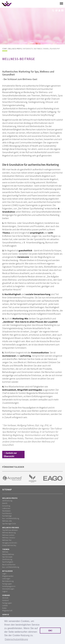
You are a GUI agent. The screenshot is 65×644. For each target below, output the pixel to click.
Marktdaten (6, 511)
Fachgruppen (7, 584)
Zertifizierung (7, 501)
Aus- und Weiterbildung (11, 518)
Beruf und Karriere (9, 564)
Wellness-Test (7, 540)
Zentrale (5, 598)
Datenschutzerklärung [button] (16, 639)
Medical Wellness (8, 554)
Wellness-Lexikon (8, 535)
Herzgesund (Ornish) (10, 543)
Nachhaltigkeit (8, 562)
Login (4, 574)
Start (5, 49)
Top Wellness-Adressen (10, 530)
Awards (5, 503)
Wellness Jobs (7, 521)
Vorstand (5, 600)
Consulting (6, 506)
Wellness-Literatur (9, 538)
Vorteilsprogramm (9, 586)
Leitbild (5, 605)
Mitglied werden (8, 576)
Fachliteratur (7, 513)
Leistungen (6, 579)
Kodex (4, 608)
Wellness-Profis (15, 49)
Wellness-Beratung (9, 533)
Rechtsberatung (8, 581)
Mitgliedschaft (7, 610)
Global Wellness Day (9, 545)
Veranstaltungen (8, 589)
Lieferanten (6, 508)
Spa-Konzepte (7, 557)
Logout (5, 591)
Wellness (5, 552)
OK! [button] (50, 631)
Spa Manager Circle (9, 524)
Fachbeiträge (7, 516)
